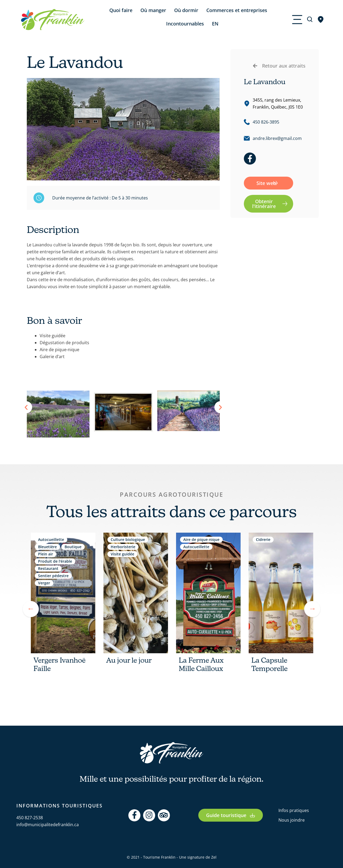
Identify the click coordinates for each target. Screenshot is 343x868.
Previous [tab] (31, 609)
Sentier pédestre (53, 576)
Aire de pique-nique (201, 539)
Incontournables (185, 24)
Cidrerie (263, 539)
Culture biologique (128, 539)
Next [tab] (312, 609)
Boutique (73, 547)
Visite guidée (122, 554)
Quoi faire (121, 10)
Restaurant (48, 568)
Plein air (46, 554)
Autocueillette (51, 539)
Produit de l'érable (55, 561)
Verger (44, 583)
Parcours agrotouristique (171, 494)
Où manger (153, 10)
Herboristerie (123, 547)
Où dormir (186, 10)
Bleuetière (47, 547)
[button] (26, 407)
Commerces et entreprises (237, 10)
